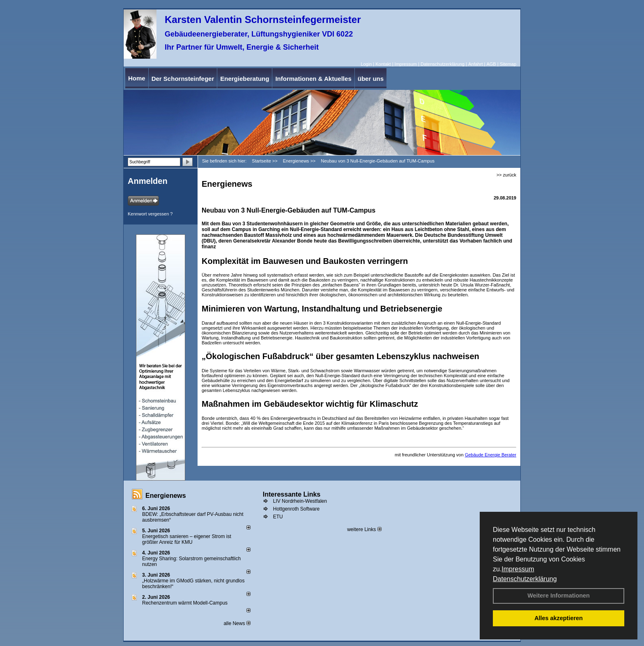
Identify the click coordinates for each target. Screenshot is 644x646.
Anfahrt (475, 64)
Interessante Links (292, 494)
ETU (278, 517)
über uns (371, 79)
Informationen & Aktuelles (313, 79)
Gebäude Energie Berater (491, 455)
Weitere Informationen (559, 596)
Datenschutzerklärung (525, 579)
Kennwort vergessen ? (150, 214)
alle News (237, 623)
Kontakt (383, 64)
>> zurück (506, 175)
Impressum (518, 569)
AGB (491, 64)
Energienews (166, 496)
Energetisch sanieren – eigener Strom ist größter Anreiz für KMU (187, 539)
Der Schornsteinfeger (183, 79)
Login (366, 64)
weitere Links (364, 529)
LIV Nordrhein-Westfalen (300, 501)
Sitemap (508, 64)
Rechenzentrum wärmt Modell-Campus (185, 603)
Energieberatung (245, 79)
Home (137, 78)
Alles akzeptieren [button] (559, 618)
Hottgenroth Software (296, 509)
